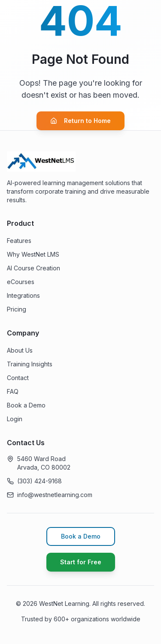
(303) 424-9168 (39, 481)
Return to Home (80, 121)
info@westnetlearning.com (55, 495)
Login (15, 419)
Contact (18, 378)
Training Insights (30, 364)
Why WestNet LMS (33, 254)
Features (19, 241)
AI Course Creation (33, 268)
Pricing (17, 309)
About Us (20, 350)
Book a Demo (26, 405)
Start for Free (81, 562)
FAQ (13, 391)
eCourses (21, 282)
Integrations (23, 295)
